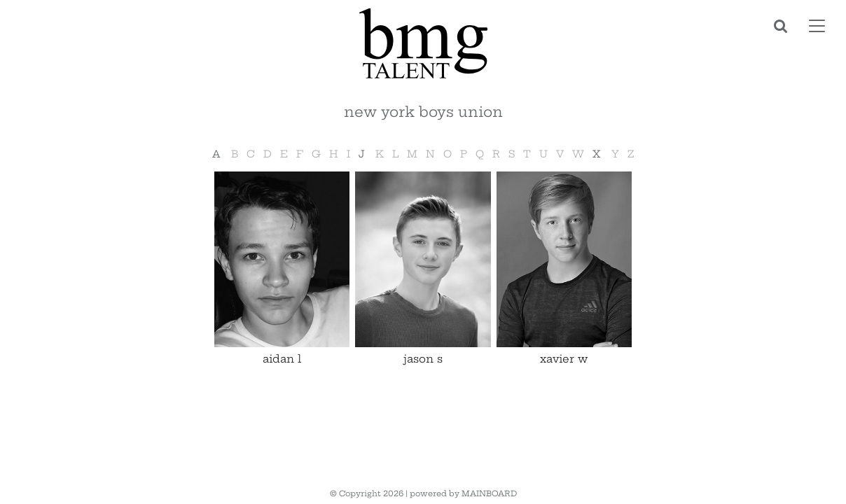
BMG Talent (423, 43)
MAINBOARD (489, 493)
